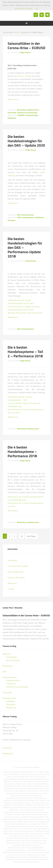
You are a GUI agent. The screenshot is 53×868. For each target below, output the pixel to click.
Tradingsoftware (9, 698)
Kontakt (11, 589)
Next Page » (31, 536)
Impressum (7, 748)
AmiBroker (11, 701)
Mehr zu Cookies (25, 8)
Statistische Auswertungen (27, 113)
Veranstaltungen (13, 660)
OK (37, 8)
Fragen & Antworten (16, 577)
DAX (19, 215)
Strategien (12, 220)
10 (22, 536)
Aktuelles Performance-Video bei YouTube (25, 313)
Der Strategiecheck (16, 572)
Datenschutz (8, 753)
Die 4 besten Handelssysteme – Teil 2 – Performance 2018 (25, 352)
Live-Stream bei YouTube (18, 566)
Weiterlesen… (13, 203)
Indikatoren (11, 684)
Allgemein (7, 654)
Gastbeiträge (12, 657)
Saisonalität (12, 113)
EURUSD (21, 115)
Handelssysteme (33, 110)
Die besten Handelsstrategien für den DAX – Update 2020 (26, 141)
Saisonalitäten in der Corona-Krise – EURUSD (26, 46)
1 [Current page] (5, 536)
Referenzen (12, 583)
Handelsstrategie (32, 115)
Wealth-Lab (11, 708)
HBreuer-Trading (24, 76)
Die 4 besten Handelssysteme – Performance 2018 (22, 452)
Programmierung (10, 677)
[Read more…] (13, 99)
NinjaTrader (12, 118)
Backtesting (22, 110)
